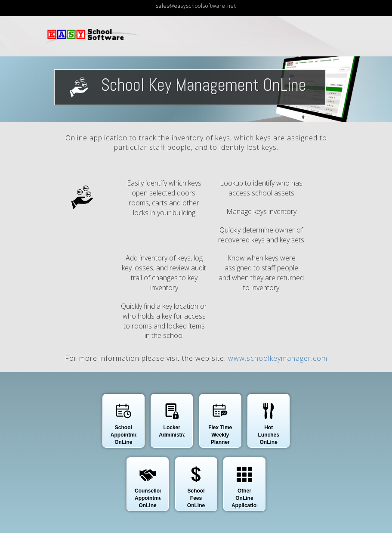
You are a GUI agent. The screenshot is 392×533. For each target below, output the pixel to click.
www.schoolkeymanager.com (278, 358)
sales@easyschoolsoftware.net (196, 6)
